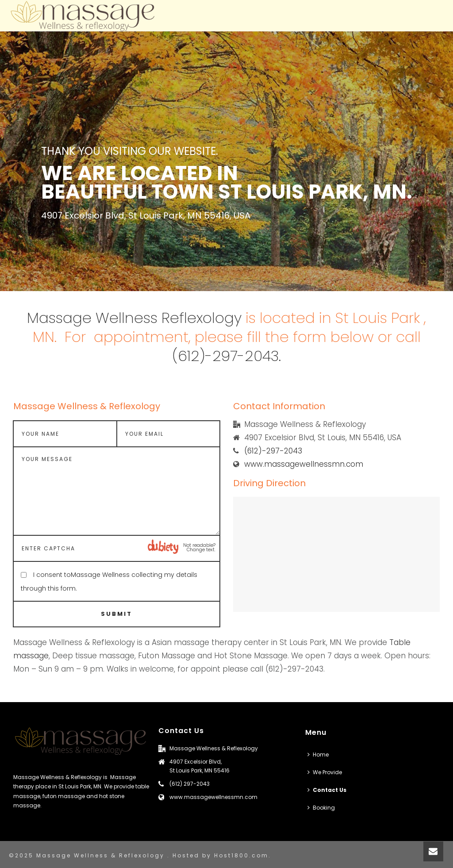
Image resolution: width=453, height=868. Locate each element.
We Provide (325, 772)
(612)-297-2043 (273, 451)
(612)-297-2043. (226, 356)
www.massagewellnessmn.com (304, 464)
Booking (321, 808)
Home (318, 755)
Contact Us (327, 790)
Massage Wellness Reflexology (134, 318)
